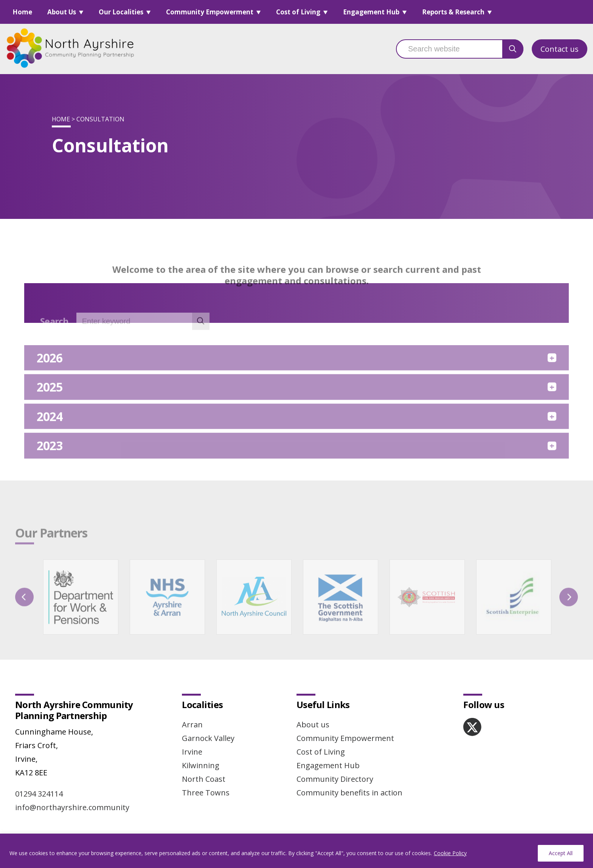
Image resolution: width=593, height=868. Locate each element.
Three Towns (206, 793)
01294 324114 (39, 794)
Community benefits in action (349, 793)
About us (313, 725)
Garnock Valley (208, 738)
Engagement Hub (371, 12)
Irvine (192, 752)
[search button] (513, 49)
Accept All (561, 853)
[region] (296, 851)
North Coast (204, 779)
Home (22, 12)
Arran (192, 725)
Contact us (560, 49)
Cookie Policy (450, 853)
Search (54, 332)
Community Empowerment (210, 12)
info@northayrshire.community (72, 807)
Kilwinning (201, 765)
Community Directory (335, 779)
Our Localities (121, 12)
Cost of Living (298, 12)
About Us (62, 12)
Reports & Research (453, 12)
